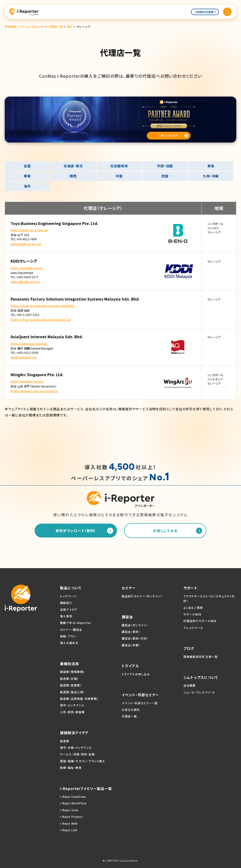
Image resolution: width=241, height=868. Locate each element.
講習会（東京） (131, 632)
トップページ (68, 596)
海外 (27, 186)
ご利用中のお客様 (205, 12)
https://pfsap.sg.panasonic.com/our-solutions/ (43, 306)
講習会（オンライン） (135, 625)
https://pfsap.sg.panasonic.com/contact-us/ (41, 320)
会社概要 (189, 685)
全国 (27, 166)
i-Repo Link (69, 830)
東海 (211, 166)
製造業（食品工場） (72, 692)
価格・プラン (68, 636)
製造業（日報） (69, 679)
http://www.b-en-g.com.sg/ (30, 230)
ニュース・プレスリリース (199, 692)
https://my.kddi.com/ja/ (27, 268)
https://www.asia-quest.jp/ (29, 344)
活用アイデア (69, 609)
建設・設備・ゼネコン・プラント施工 (82, 761)
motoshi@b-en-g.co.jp (26, 244)
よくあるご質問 (193, 608)
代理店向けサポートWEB (200, 621)
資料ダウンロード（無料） (76, 531)
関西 (73, 176)
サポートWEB (192, 614)
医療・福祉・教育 (71, 768)
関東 (27, 176)
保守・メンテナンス (72, 705)
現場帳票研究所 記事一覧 (201, 657)
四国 (165, 176)
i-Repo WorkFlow (73, 803)
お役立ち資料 (131, 710)
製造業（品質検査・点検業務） (79, 699)
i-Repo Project (71, 817)
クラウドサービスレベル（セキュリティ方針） (209, 598)
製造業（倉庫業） (71, 685)
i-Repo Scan (69, 810)
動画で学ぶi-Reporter (76, 623)
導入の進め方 (69, 643)
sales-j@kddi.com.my (25, 282)
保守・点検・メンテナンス (76, 748)
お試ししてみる (165, 531)
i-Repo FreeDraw (73, 797)
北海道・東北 (73, 166)
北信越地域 (119, 166)
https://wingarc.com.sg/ (27, 381)
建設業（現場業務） (72, 672)
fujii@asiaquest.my (24, 357)
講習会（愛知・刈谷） (135, 638)
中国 (119, 176)
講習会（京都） (131, 645)
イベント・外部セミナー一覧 (140, 703)
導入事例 (66, 616)
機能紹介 (66, 603)
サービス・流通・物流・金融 (77, 754)
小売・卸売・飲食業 (72, 712)
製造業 (65, 741)
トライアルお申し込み (136, 674)
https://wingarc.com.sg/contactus (34, 391)
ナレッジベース (193, 628)
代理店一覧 (129, 716)
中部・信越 (165, 166)
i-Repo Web (69, 823)
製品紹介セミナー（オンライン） (142, 596)
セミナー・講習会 (71, 630)
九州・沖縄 (211, 176)
